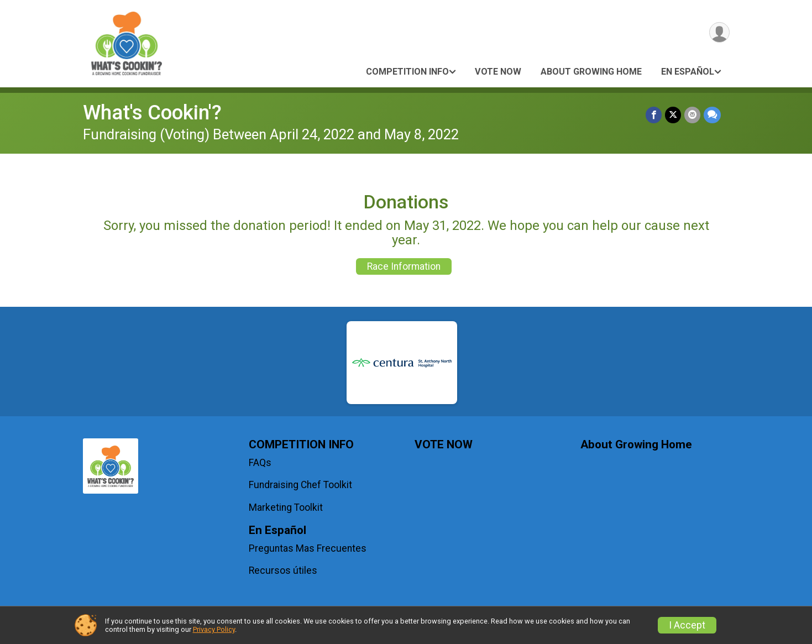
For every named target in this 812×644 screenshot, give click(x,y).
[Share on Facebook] (654, 115)
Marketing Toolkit (286, 507)
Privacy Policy (214, 629)
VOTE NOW (498, 72)
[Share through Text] (712, 115)
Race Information (404, 266)
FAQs (260, 463)
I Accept (687, 625)
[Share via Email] (692, 115)
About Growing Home (591, 72)
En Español (688, 72)
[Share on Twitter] (673, 115)
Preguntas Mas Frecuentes (308, 548)
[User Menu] (719, 32)
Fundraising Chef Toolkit (300, 485)
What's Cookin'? (152, 112)
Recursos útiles (283, 570)
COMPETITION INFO (407, 72)
